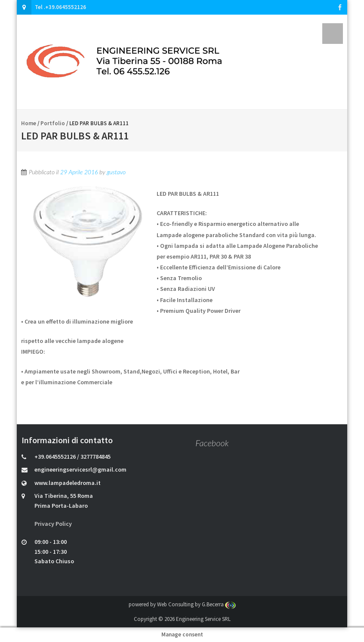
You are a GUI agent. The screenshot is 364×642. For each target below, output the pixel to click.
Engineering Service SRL (203, 619)
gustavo (116, 172)
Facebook (212, 443)
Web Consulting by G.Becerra (196, 604)
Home (29, 123)
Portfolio (53, 123)
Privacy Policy (53, 524)
